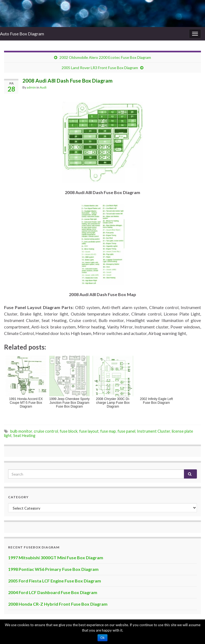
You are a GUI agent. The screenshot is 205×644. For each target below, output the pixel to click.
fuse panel (126, 431)
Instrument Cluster (154, 431)
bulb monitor (21, 431)
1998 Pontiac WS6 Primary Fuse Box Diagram (53, 569)
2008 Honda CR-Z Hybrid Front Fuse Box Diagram (58, 604)
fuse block (69, 431)
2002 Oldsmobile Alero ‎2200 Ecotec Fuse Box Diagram (105, 57)
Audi (43, 87)
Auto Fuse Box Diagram (22, 34)
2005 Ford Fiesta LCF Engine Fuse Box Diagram (55, 581)
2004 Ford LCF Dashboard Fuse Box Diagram (53, 592)
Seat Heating (24, 435)
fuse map (108, 431)
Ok (102, 638)
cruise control (46, 431)
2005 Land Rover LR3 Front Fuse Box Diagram (100, 68)
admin (31, 87)
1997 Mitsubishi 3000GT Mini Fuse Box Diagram (56, 557)
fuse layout (89, 431)
